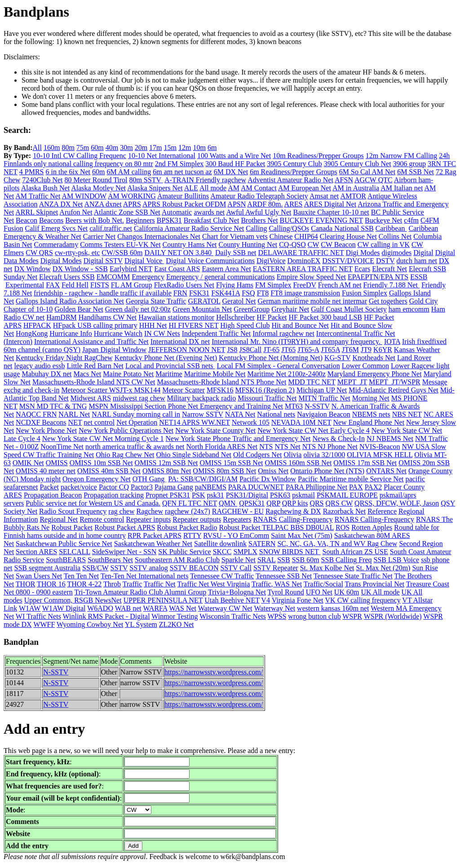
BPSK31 (169, 220)
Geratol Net (239, 301)
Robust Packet (72, 527)
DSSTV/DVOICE (348, 261)
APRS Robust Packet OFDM (184, 204)
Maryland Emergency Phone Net (375, 374)
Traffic (133, 584)
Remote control (102, 519)
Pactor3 (142, 487)
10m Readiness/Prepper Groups (318, 156)
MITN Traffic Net (324, 398)
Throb (112, 584)
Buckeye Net (383, 220)
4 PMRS (32, 172)
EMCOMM (113, 277)
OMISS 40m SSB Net (109, 471)
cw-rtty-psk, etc (77, 253)
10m (199, 148)
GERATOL (204, 301)
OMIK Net (28, 463)
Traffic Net (160, 584)
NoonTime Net (62, 447)
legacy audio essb (40, 366)
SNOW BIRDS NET (290, 552)
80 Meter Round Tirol (96, 180)
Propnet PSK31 (168, 495)
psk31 (215, 495)
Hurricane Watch (118, 333)
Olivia (292, 455)
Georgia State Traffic (156, 301)
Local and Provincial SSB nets (170, 366)
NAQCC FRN (36, 414)
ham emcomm (409, 309)
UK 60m (347, 592)
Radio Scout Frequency (73, 511)
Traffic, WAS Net (277, 584)
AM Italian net (402, 188)
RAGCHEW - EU (238, 511)
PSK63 (280, 495)
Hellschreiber (235, 317)
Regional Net (59, 519)
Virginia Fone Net (298, 600)
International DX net (180, 341)
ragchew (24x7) (188, 511)
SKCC (222, 552)
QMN (228, 503)
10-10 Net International (162, 156)
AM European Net (305, 188)
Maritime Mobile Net (215, 374)
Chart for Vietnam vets (235, 236)
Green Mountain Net (202, 309)
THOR (26, 584)
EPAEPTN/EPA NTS (378, 277)
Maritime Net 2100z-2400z (287, 374)
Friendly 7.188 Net (391, 285)
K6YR (383, 350)
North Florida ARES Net (222, 447)
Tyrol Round (286, 592)
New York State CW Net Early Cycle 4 (313, 430)
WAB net (128, 608)
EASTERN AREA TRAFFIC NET (303, 269)
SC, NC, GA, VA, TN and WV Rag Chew (337, 544)
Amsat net (324, 196)
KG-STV (337, 358)
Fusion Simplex (365, 293)
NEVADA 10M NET (301, 422)
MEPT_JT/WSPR (395, 382)
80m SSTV (146, 180)
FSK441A (226, 293)
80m (68, 148)
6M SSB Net (416, 172)
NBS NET (407, 414)
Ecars (363, 269)
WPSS (277, 616)
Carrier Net (99, 236)
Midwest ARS (91, 398)
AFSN (344, 180)
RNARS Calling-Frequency (293, 519)
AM (234, 188)
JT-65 (271, 350)
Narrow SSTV (203, 414)
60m (97, 148)
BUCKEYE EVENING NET (321, 220)
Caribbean (391, 228)
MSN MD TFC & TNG (53, 406)
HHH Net (153, 325)
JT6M (350, 350)
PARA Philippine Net (316, 487)
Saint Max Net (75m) (301, 535)
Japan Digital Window (114, 350)
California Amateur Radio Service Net (189, 228)
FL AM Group (132, 285)
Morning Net (371, 398)
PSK (198, 495)
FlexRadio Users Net (184, 285)
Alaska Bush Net (45, 188)
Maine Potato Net (128, 374)
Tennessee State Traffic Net (353, 576)
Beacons (51, 220)
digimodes (397, 253)
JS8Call (251, 350)
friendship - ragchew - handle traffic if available (103, 293)
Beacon (27, 220)
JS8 (232, 350)
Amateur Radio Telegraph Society (259, 196)
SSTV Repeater (276, 568)
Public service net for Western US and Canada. (93, 503)
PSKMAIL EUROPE (347, 495)
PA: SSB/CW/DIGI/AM (203, 479)
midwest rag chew (139, 398)
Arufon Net (76, 212)
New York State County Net (215, 430)
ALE (191, 188)
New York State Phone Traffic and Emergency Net (238, 438)
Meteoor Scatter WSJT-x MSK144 (111, 390)
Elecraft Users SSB (67, 277)
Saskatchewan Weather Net (153, 544)
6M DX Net (231, 172)
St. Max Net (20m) (383, 568)
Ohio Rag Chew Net (125, 455)
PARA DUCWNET (256, 487)
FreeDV (304, 285)
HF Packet (272, 317)
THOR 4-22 (84, 584)
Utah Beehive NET (232, 600)
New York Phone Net (46, 430)
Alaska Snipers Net (155, 188)
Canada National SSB (342, 228)
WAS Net (183, 608)
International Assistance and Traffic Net (91, 341)
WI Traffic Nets (38, 616)
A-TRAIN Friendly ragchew (205, 180)
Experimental (25, 285)
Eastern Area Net (226, 269)
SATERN (262, 544)
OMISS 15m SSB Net (232, 463)
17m (155, 148)
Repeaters (237, 519)
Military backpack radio (201, 398)
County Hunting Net (248, 245)
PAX (356, 487)
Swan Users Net (39, 576)
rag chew (121, 511)
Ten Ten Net (81, 576)
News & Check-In (338, 438)
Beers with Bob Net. (95, 220)
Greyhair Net (290, 309)
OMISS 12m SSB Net (166, 463)
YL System (141, 624)
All (37, 148)
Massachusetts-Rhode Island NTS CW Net (94, 382)
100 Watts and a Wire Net (234, 156)
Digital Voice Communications (210, 261)
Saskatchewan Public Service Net (64, 544)
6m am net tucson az (182, 172)
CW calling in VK (384, 245)
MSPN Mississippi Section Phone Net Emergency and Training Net (186, 406)
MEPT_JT (352, 382)
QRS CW (339, 503)
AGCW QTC (374, 180)
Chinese (281, 236)
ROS (343, 527)
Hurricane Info (71, 333)
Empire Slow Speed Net (311, 277)
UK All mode (380, 592)
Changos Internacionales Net (159, 236)
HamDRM (62, 317)
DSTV (385, 261)
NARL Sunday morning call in (136, 414)
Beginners (140, 220)
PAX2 (374, 487)
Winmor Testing (175, 616)
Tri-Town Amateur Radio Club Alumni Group (140, 592)
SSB (283, 560)
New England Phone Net (369, 422)
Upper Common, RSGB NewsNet (73, 600)
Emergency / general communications (221, 277)
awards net (209, 212)
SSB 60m (306, 560)
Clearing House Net (348, 236)
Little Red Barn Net (95, 366)
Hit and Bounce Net (300, 325)
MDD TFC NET (312, 382)
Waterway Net (275, 608)
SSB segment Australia (48, 568)
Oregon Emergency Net (97, 479)
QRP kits (295, 503)
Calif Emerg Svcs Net (57, 228)
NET (75, 422)
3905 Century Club (294, 164)
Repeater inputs (148, 519)
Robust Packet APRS (125, 527)
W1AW (30, 608)
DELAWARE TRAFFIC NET (301, 253)
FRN (180, 293)
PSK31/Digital (247, 495)
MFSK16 (220, 390)
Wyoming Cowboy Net (90, 624)
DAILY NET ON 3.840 (179, 253)
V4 (265, 600)
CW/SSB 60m (122, 253)
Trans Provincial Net (375, 584)
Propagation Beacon (53, 495)
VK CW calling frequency (363, 600)
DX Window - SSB (80, 269)
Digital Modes (61, 261)
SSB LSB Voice (396, 560)
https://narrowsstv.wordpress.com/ (214, 672)
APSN (237, 204)
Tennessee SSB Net (284, 576)
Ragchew (150, 511)
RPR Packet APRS (155, 535)
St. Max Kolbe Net (327, 568)
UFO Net (319, 592)
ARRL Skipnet (37, 212)
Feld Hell (75, 285)
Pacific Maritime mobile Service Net (351, 479)
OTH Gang (150, 479)
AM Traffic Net (38, 196)
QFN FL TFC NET (190, 503)
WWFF (44, 624)
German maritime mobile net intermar (312, 301)
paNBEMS (211, 487)
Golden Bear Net (79, 309)
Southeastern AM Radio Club (177, 560)
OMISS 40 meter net (46, 471)
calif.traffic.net (111, 228)
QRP (273, 503)
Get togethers (388, 301)
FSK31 (199, 293)
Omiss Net (273, 471)
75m (83, 148)
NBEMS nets (371, 414)
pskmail (303, 495)
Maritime (169, 374)
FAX (53, 285)
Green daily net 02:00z (138, 309)
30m (126, 148)
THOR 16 (51, 584)
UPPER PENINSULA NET (163, 600)
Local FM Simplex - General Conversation (279, 366)
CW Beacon (338, 245)
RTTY (192, 535)
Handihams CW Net (108, 317)
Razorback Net (345, 511)
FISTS (100, 285)
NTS (266, 447)
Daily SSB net (236, 253)
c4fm (411, 220)
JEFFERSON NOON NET (187, 350)
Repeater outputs (197, 519)
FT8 (263, 293)
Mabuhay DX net (46, 374)
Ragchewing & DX (293, 511)
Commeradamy (56, 245)
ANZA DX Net (61, 204)
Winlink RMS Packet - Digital (106, 616)
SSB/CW (95, 568)
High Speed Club (245, 325)
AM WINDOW (84, 196)
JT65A (330, 350)
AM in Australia (356, 188)
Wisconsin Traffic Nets (233, 616)
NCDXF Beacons (41, 422)
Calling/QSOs (289, 228)
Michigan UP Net (322, 390)
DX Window (33, 269)
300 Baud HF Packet (235, 164)
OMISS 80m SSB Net (224, 471)
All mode (213, 188)
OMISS (57, 463)
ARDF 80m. (265, 204)
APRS (132, 204)
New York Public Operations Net (126, 430)
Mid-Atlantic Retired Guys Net (394, 390)
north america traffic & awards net (135, 447)
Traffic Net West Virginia (213, 584)
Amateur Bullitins (183, 196)
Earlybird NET (131, 269)
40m (112, 148)
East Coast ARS (177, 269)
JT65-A (308, 350)
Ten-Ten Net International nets (144, 576)
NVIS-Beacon (380, 447)
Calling (256, 228)
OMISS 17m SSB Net (365, 463)
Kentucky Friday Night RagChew (64, 358)
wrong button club (314, 616)
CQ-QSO (292, 245)
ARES (294, 204)
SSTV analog (148, 568)
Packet (49, 487)
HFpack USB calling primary (95, 325)
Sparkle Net (239, 560)
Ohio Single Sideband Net (194, 455)
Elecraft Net (389, 269)
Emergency (148, 277)
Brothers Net (259, 220)
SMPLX (245, 552)
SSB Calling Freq (347, 560)
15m (170, 148)
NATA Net (240, 414)
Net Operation (137, 422)
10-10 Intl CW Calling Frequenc (80, 156)
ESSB (419, 277)
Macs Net (88, 374)
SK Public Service (184, 552)
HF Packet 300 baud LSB (325, 317)
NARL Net (74, 414)
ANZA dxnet (103, 204)
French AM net (340, 285)
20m (141, 148)
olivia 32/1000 (324, 455)
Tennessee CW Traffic (222, 576)
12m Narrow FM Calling (402, 156)
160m (52, 148)
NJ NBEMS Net (390, 438)
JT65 (288, 350)
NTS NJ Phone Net (330, 447)
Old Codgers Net (257, 455)
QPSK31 (252, 503)
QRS (316, 503)
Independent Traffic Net (216, 333)
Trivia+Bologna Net (237, 592)
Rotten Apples (372, 527)
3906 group (409, 164)
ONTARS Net (386, 471)
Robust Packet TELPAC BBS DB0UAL (276, 527)
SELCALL (75, 552)
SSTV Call (236, 568)
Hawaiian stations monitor (176, 317)
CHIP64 (306, 236)
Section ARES (36, 552)
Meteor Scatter (184, 390)
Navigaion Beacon (324, 414)
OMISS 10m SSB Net (101, 463)
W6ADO (100, 608)
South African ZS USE (355, 552)
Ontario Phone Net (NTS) (327, 471)
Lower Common (365, 366)
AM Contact (259, 188)
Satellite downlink (220, 544)
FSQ (248, 293)
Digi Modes (363, 253)
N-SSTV (317, 406)
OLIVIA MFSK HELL (380, 455)
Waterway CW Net (225, 608)
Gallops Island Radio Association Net (70, 301)
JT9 (366, 350)
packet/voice (79, 487)
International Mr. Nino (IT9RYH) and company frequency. (297, 341)
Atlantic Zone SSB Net (127, 212)
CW (313, 245)
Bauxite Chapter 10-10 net (331, 212)
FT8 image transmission (305, 293)
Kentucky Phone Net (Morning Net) (271, 358)
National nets (276, 414)
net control (99, 422)
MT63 (294, 406)
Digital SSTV (103, 261)
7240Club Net (42, 180)
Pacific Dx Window (268, 479)
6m (212, 148)
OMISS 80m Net (167, 471)
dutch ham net (417, 261)
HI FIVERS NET (193, 325)
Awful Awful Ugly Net (259, 212)
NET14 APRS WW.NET (195, 422)
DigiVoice (271, 261)
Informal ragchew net (283, 333)
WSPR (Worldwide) (393, 616)
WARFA (155, 608)
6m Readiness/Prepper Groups (294, 172)
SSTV (119, 568)
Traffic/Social (323, 584)
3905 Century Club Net (358, 164)
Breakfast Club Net (212, 220)
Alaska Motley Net (98, 188)
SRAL (266, 560)
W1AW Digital (64, 608)
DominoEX (304, 261)
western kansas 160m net (333, 608)
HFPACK (37, 325)
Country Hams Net (190, 245)
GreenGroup (252, 309)
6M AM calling (129, 172)
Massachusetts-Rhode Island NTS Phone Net (221, 382)
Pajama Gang (174, 487)
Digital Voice (144, 261)
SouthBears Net (110, 560)
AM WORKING (132, 196)
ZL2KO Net (177, 624)
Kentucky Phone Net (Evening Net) (166, 358)
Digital (423, 253)
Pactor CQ (114, 487)
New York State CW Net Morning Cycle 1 (103, 438)
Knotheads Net (374, 358)
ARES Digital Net (330, 204)
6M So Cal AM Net (367, 172)
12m (185, 148)
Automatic (177, 212)
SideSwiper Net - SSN (124, 552)
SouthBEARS (66, 560)
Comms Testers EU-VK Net (120, 245)
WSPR (352, 616)
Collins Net (395, 236)
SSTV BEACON (194, 568)
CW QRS (39, 253)
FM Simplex (273, 285)
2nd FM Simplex (179, 164)
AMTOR (353, 196)
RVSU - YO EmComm (236, 535)
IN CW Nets (162, 333)
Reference (382, 511)
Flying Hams (235, 285)
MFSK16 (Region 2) (265, 390)
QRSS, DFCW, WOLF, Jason (397, 503)
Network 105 (251, 422)
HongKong (32, 333)
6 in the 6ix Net (68, 172)
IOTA (392, 341)
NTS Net (287, 447)
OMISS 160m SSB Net (298, 463)
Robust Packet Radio (187, 527)
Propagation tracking (114, 495)
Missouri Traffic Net (267, 398)
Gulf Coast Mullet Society (349, 309)
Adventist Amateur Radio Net (290, 180)
